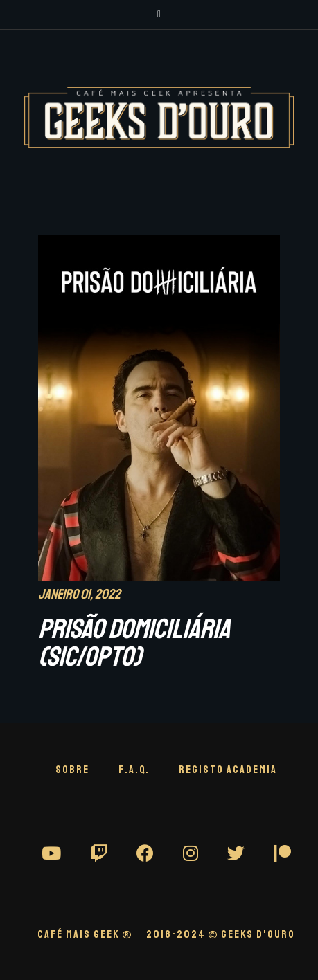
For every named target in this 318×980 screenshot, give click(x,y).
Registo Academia (228, 770)
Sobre (72, 770)
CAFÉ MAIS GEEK (85, 934)
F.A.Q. (134, 770)
